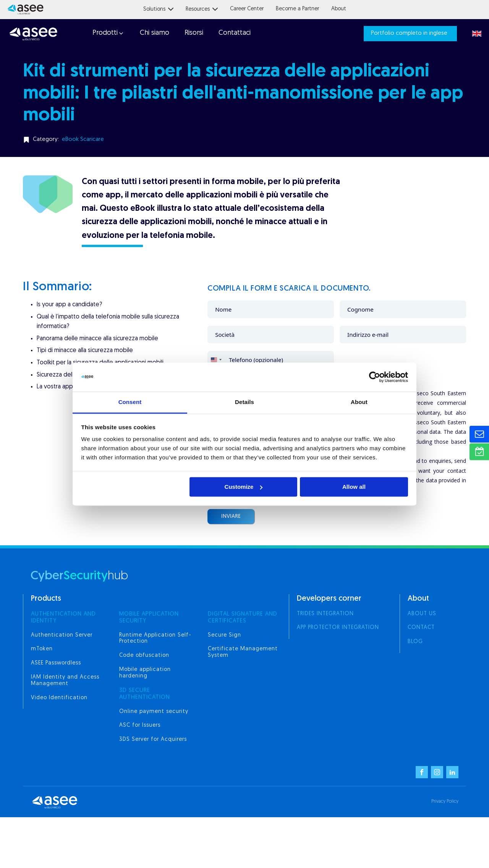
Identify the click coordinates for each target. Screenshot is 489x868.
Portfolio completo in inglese (409, 33)
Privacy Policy (445, 802)
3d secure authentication (145, 694)
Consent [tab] (130, 402)
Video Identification (59, 698)
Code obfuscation (144, 655)
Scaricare (92, 140)
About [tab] (359, 402)
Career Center (247, 9)
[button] (108, 33)
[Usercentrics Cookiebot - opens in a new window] (375, 377)
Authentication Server (62, 635)
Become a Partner (297, 9)
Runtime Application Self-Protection (155, 638)
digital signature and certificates (243, 618)
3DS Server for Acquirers (153, 739)
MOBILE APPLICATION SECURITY (149, 618)
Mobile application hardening (145, 673)
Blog (415, 642)
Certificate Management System (243, 652)
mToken (42, 649)
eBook (70, 140)
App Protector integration (338, 628)
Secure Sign (224, 635)
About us (422, 614)
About (339, 9)
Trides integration (325, 614)
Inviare (231, 516)
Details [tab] (244, 402)
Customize (244, 487)
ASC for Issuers (140, 725)
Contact (421, 628)
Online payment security (154, 712)
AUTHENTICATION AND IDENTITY (63, 618)
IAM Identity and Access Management (65, 680)
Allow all (354, 487)
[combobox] (216, 360)
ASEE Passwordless (56, 663)
